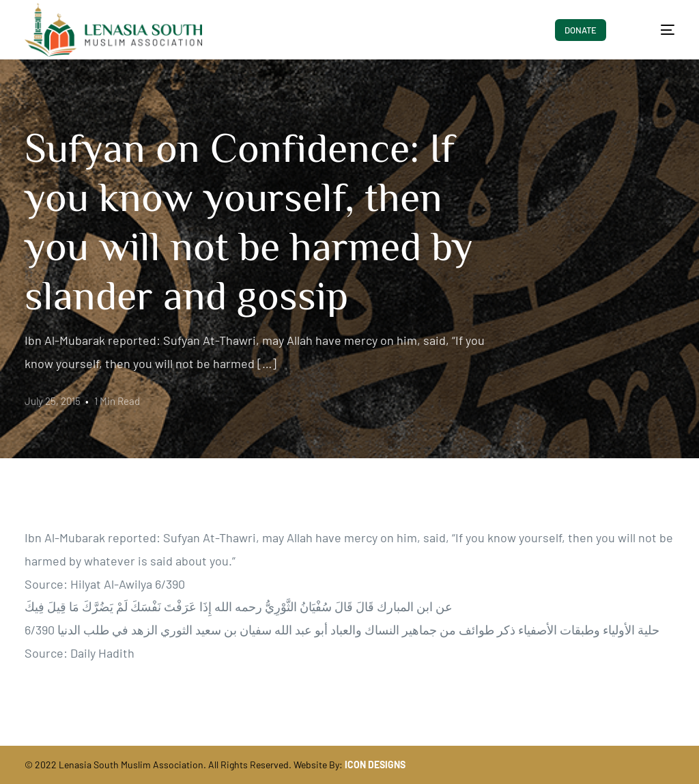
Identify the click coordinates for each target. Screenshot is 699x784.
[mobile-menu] (656, 30)
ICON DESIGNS (375, 765)
